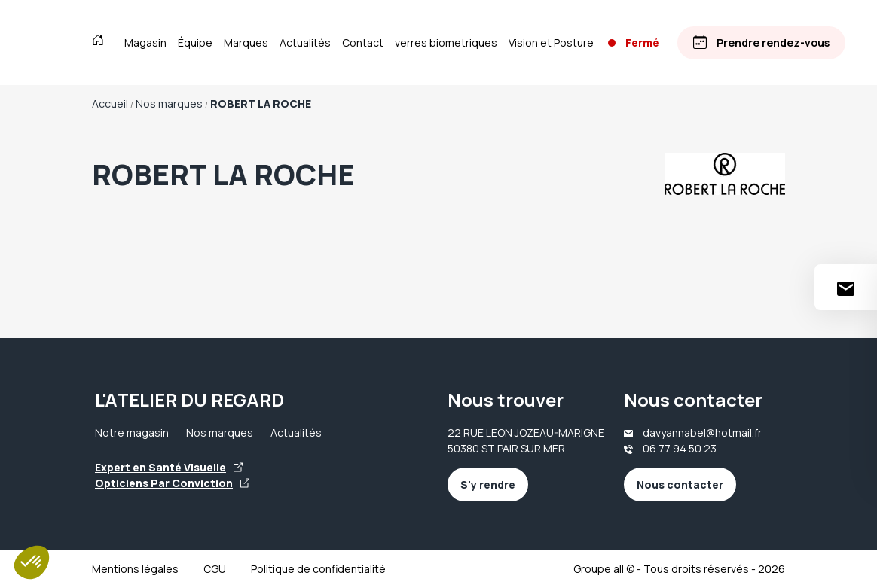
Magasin (145, 43)
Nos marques (220, 433)
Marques (246, 43)
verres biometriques (446, 43)
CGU (215, 569)
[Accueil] (101, 42)
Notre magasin (132, 433)
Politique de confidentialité (318, 569)
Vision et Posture (551, 43)
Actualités (305, 43)
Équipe (195, 43)
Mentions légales (135, 569)
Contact (363, 43)
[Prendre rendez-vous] (763, 43)
